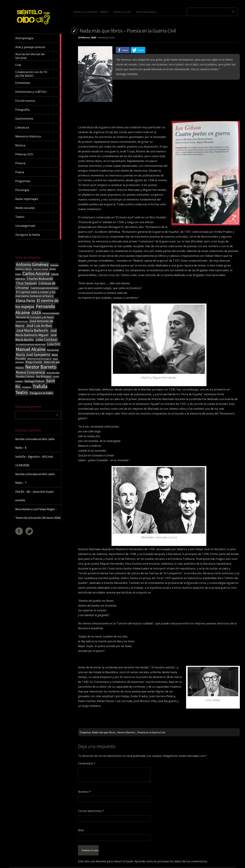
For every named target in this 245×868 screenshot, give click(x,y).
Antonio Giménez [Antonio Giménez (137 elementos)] (32, 264)
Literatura (102, 37)
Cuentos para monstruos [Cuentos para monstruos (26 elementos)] (44, 288)
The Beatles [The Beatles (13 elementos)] (27, 387)
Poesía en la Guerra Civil (151, 732)
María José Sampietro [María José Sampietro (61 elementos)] (33, 355)
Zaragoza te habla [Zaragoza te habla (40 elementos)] (41, 393)
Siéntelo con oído (122, 12)
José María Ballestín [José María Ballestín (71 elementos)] (32, 330)
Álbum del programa (146, 12)
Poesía (111, 37)
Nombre (85, 792)
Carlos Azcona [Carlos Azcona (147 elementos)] (36, 273)
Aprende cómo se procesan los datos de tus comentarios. (171, 857)
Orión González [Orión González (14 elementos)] (53, 373)
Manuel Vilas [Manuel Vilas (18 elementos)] (53, 350)
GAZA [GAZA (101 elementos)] (36, 313)
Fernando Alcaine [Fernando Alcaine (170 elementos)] (35, 309)
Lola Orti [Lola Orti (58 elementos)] (54, 344)
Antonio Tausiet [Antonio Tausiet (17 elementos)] (41, 269)
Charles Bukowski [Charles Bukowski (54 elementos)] (40, 279)
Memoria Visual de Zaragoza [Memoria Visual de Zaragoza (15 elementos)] (39, 359)
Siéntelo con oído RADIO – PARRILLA (91, 12)
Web (81, 830)
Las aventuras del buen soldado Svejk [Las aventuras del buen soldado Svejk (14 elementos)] (31, 345)
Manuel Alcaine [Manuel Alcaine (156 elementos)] (31, 349)
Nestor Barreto (126, 732)
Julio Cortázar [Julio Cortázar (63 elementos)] (46, 340)
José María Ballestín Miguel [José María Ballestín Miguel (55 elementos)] (36, 333)
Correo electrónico (91, 811)
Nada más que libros (104, 732)
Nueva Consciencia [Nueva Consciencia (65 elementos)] (30, 372)
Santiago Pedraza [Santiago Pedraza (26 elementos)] (34, 381)
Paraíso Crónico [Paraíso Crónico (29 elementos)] (25, 376)
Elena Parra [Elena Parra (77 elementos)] (26, 301)
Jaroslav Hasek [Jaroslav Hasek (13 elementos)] (22, 322)
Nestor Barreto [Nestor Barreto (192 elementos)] (41, 367)
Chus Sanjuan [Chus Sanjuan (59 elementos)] (26, 283)
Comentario (87, 763)
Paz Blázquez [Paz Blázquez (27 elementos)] (44, 376)
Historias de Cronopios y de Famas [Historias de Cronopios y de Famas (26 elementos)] (35, 317)
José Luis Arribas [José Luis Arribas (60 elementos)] (39, 326)
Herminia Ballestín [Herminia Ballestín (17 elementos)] (51, 313)
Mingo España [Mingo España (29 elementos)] (34, 362)
